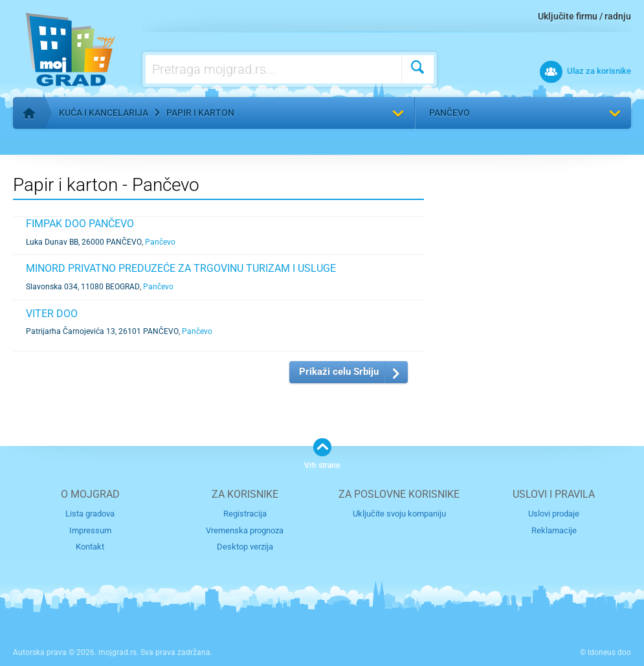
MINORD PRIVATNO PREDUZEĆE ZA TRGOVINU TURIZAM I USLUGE (181, 268)
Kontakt (90, 547)
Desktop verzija (245, 547)
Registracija (245, 514)
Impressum (90, 530)
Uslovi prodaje (554, 514)
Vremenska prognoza (245, 530)
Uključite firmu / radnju (584, 16)
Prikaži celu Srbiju (339, 372)
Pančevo (450, 113)
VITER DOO (52, 314)
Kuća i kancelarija (104, 113)
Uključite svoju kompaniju (399, 514)
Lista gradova (90, 514)
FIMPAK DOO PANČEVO (80, 224)
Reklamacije (554, 530)
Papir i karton (200, 113)
